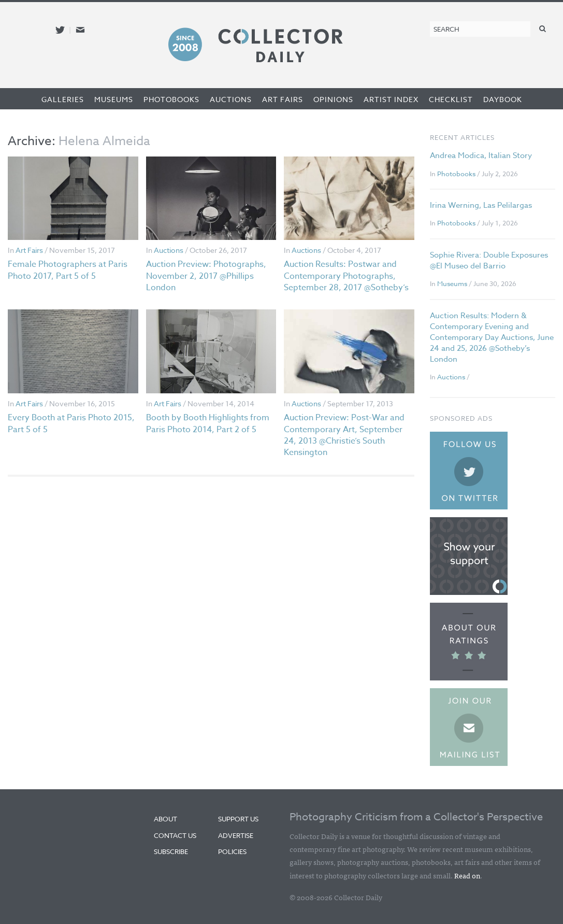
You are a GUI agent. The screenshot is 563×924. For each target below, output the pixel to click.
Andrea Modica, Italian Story (481, 155)
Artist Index (391, 99)
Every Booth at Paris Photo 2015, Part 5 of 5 (71, 423)
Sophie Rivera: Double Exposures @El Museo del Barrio (489, 260)
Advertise (236, 835)
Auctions (231, 99)
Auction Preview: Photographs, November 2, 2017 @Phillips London (206, 276)
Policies (232, 851)
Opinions (333, 99)
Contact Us (175, 835)
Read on (467, 875)
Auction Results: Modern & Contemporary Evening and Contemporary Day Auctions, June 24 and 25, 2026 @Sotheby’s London (492, 337)
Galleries (63, 99)
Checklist (451, 99)
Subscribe (171, 851)
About (165, 819)
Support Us (238, 819)
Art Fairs (283, 99)
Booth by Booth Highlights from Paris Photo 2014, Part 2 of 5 (208, 423)
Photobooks (171, 99)
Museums (114, 99)
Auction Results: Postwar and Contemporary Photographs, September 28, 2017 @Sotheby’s (346, 276)
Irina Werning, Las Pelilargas (481, 205)
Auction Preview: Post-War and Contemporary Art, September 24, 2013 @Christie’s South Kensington (344, 435)
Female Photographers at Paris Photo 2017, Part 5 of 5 (68, 270)
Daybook (503, 99)
